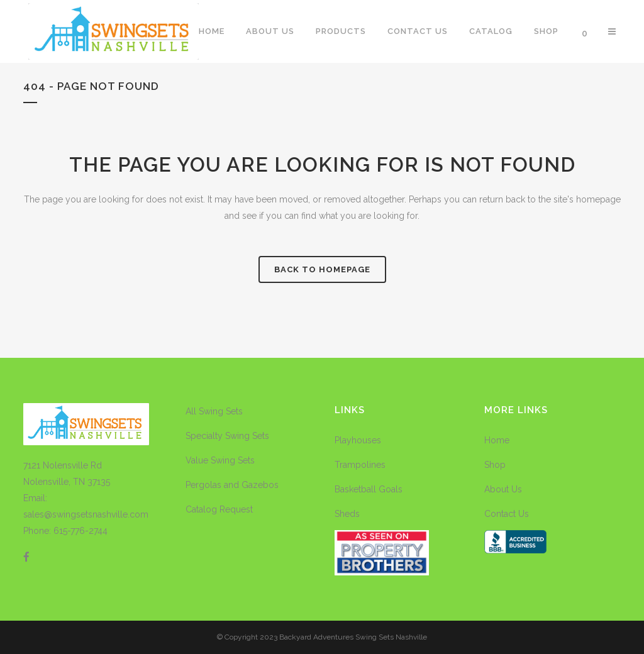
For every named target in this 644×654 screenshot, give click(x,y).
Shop (495, 465)
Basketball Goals (369, 489)
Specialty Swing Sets (227, 436)
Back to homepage (322, 269)
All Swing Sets (214, 411)
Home (497, 440)
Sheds (347, 514)
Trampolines (360, 465)
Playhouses (358, 440)
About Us (503, 489)
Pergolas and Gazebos (232, 485)
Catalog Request (219, 509)
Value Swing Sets (220, 460)
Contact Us (507, 514)
